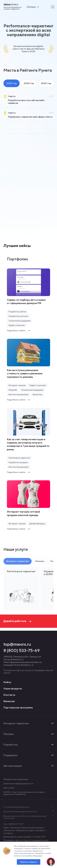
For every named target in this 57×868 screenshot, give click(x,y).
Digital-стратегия (17, 325)
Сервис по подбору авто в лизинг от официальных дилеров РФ (26, 301)
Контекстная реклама (18, 395)
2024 (29, 83)
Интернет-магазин (17, 385)
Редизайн (13, 390)
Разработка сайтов (17, 312)
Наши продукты (13, 688)
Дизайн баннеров (37, 524)
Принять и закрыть (29, 862)
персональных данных (24, 853)
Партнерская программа (18, 708)
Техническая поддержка (20, 321)
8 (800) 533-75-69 (22, 650)
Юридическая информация (16, 779)
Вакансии (9, 701)
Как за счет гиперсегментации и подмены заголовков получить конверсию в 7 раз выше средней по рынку (28, 444)
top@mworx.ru (17, 644)
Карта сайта (9, 788)
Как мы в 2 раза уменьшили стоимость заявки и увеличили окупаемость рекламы (25, 373)
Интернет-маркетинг (18, 562)
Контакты (9, 695)
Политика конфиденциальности (18, 784)
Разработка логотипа (18, 316)
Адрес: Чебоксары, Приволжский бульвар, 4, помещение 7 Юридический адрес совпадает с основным (25, 830)
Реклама (40, 562)
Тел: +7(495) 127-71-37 (13, 824)
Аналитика (37, 395)
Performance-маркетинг (19, 458)
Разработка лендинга (18, 462)
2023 (46, 83)
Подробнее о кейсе (18, 330)
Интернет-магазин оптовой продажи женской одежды (23, 513)
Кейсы (7, 682)
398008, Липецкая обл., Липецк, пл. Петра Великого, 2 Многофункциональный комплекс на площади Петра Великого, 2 (23, 661)
